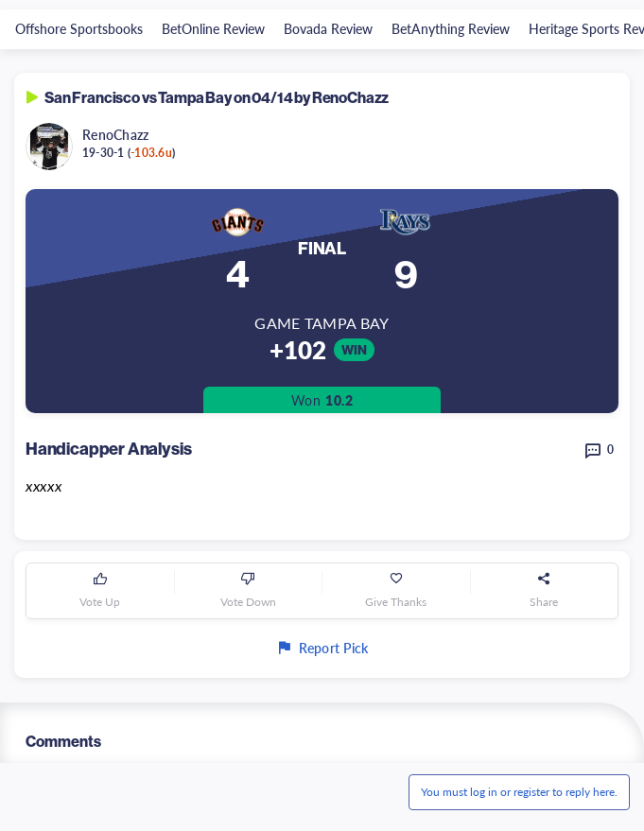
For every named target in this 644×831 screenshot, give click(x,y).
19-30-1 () (129, 153)
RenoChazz (116, 134)
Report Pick (322, 648)
